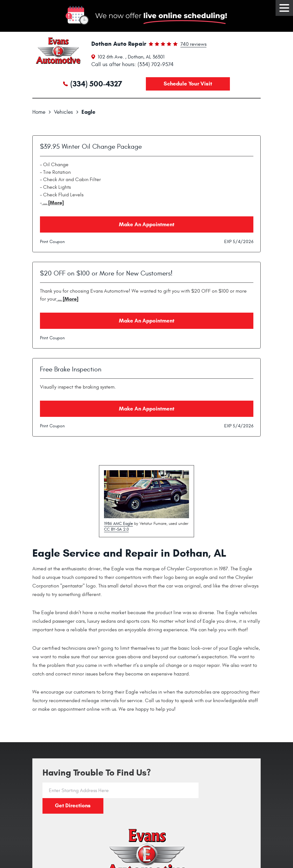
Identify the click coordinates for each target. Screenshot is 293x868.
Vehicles (63, 112)
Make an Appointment (147, 224)
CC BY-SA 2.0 (116, 529)
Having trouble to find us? (97, 773)
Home (39, 112)
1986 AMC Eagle (118, 524)
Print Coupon (52, 242)
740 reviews (193, 44)
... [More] (53, 203)
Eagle (88, 112)
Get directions (224, 790)
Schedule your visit (188, 84)
